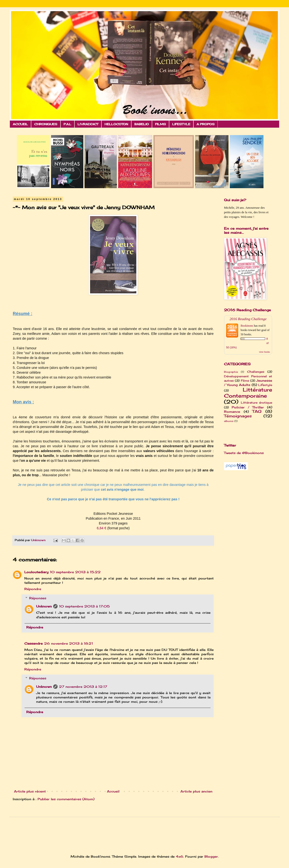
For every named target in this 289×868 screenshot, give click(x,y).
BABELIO (142, 124)
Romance (232, 412)
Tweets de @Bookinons (244, 453)
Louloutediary (36, 572)
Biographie (231, 372)
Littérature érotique (256, 403)
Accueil (113, 791)
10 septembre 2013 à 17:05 (84, 606)
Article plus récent (30, 791)
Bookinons (247, 326)
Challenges (256, 372)
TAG (257, 411)
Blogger (211, 856)
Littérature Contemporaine (248, 393)
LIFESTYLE (181, 124)
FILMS (161, 124)
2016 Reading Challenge (248, 319)
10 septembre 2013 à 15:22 (75, 572)
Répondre (33, 589)
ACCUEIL (20, 124)
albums (229, 421)
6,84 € (102, 528)
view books (264, 352)
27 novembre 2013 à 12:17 (83, 687)
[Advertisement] (73, 832)
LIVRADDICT (88, 124)
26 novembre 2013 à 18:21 (69, 643)
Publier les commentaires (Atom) (66, 799)
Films (245, 381)
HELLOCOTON (116, 124)
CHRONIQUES (46, 124)
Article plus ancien (196, 791)
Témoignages (238, 416)
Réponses (38, 598)
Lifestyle (265, 385)
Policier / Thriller (248, 407)
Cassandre (33, 643)
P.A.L (67, 124)
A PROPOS (206, 124)
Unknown (44, 606)
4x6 (180, 856)
